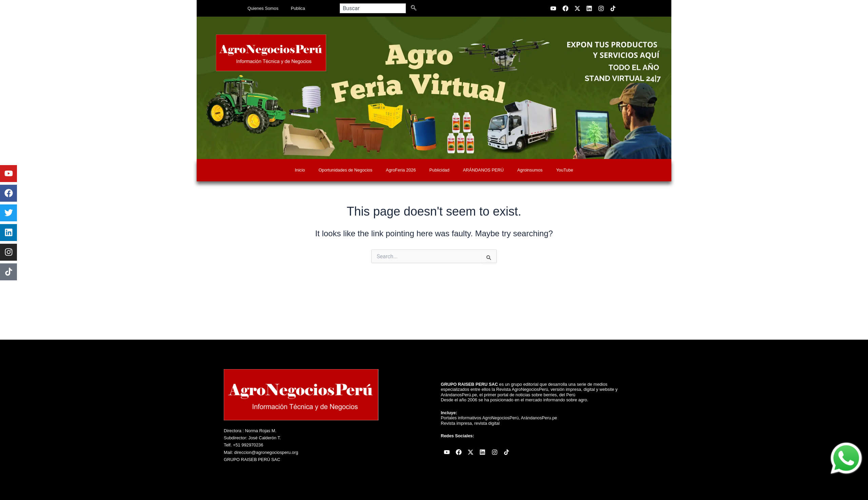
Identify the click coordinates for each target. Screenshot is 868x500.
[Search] (415, 8)
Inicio (300, 170)
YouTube (565, 170)
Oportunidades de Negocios (345, 170)
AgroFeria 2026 (401, 170)
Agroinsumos (530, 170)
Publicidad (439, 170)
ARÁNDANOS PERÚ (483, 170)
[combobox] (373, 8)
